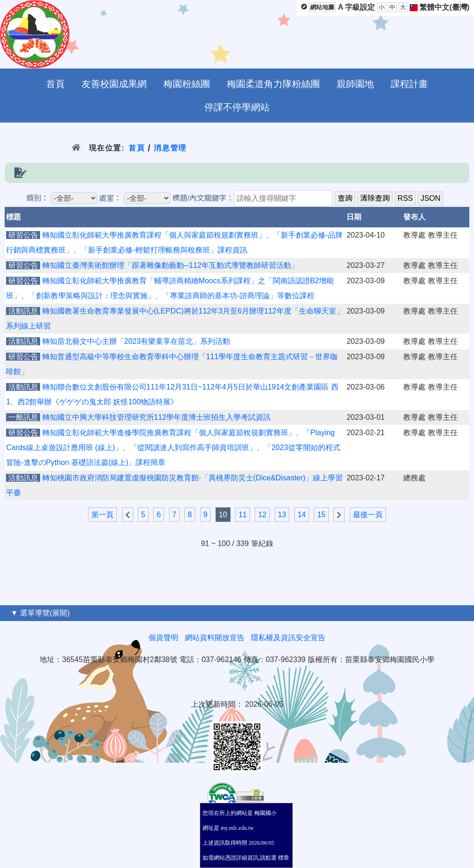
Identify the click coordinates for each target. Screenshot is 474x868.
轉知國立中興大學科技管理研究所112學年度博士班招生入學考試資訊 (157, 417)
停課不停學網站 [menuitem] (237, 107)
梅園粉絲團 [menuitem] (187, 84)
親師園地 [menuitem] (355, 84)
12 (262, 515)
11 (243, 515)
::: (5, 613)
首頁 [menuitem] (55, 84)
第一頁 (102, 515)
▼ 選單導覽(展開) (40, 613)
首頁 (137, 148)
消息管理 (170, 148)
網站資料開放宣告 (215, 638)
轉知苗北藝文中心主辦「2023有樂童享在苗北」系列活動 (136, 341)
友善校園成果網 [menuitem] (114, 84)
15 (321, 515)
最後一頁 (368, 515)
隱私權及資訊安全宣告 (288, 638)
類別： (37, 198)
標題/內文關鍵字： (203, 198)
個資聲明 (163, 638)
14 (302, 515)
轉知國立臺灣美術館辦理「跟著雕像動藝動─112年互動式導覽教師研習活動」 (170, 265)
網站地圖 (322, 7)
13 (282, 515)
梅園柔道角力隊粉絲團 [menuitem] (273, 84)
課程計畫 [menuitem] (409, 84)
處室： (110, 198)
